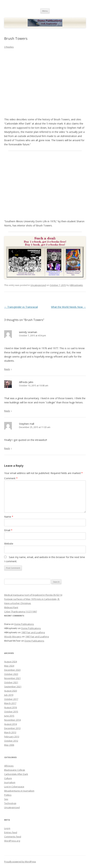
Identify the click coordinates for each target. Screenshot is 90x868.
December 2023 (12, 670)
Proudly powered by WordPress (20, 862)
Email (8, 530)
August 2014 (11, 724)
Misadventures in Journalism (19, 791)
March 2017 (10, 703)
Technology (10, 803)
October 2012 (11, 741)
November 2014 (12, 720)
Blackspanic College (15, 770)
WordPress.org (12, 841)
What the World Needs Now (68, 307)
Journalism (10, 782)
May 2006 (9, 745)
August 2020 (11, 691)
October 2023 (11, 674)
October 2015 (11, 712)
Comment (11, 478)
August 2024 (11, 662)
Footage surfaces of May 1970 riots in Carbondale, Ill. (32, 599)
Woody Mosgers (13, 637)
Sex (6, 799)
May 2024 (9, 666)
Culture (8, 778)
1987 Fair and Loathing (33, 632)
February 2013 (12, 737)
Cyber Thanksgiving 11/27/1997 (21, 612)
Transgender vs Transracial (21, 307)
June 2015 (9, 716)
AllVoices (9, 766)
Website (9, 544)
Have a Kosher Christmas (18, 603)
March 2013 (10, 732)
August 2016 (11, 707)
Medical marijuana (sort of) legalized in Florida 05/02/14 (33, 595)
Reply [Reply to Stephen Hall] (7, 448)
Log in (7, 828)
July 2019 (9, 695)
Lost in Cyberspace (14, 787)
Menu (45, 11)
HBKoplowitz (76, 285)
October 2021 (11, 682)
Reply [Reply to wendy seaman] (7, 369)
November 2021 (12, 678)
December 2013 (12, 728)
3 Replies (9, 47)
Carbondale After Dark (16, 774)
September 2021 (13, 687)
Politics (8, 795)
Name (9, 517)
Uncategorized (38, 285)
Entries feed (11, 832)
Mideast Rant (11, 607)
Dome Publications (24, 624)
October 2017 (11, 699)
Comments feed (13, 837)
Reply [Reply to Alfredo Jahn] (7, 411)
